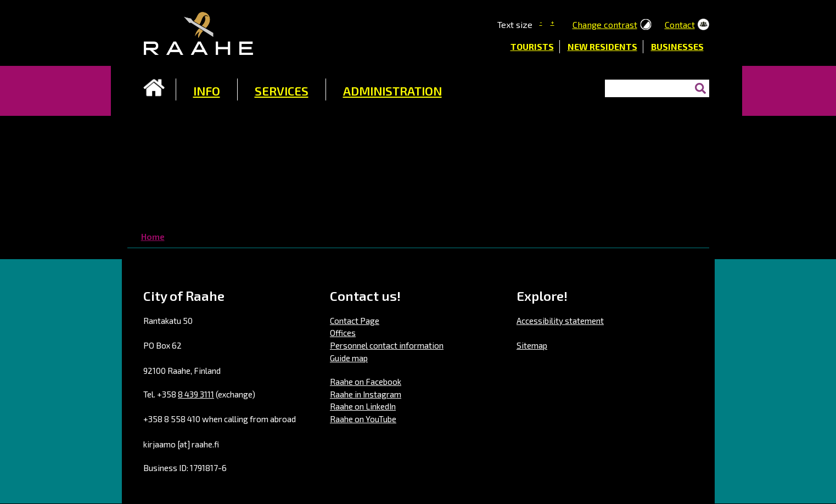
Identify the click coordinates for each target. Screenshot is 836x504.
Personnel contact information (387, 345)
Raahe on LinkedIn (363, 406)
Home (153, 236)
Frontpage (154, 88)
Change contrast (605, 24)
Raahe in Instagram (366, 394)
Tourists (532, 46)
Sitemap (532, 345)
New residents (602, 46)
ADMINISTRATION (392, 91)
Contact (680, 24)
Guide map (349, 358)
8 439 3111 (196, 394)
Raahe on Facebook (366, 382)
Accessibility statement (560, 321)
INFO (207, 91)
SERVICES (282, 91)
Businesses (677, 46)
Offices (343, 333)
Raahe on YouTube (363, 419)
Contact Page (355, 321)
